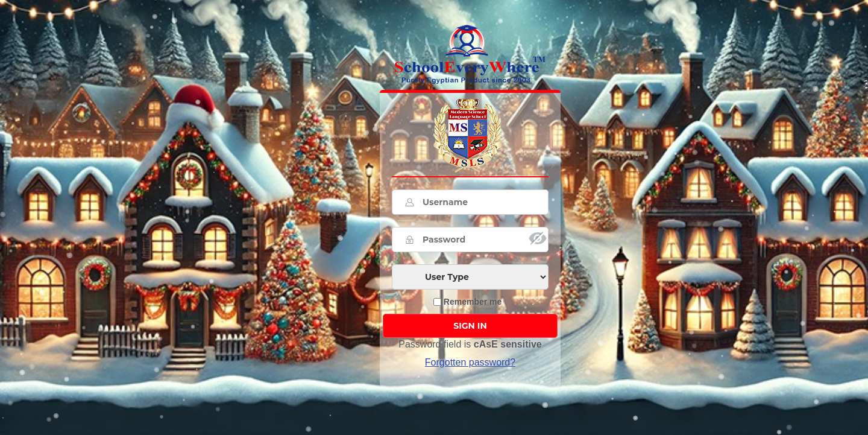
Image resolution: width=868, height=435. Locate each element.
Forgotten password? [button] (470, 362)
